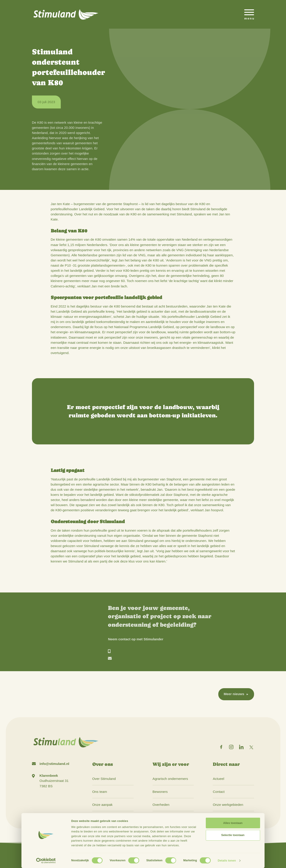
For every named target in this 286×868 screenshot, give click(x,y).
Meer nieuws (234, 694)
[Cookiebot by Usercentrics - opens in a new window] (46, 861)
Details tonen (227, 861)
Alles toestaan (233, 823)
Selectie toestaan (233, 835)
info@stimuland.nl (54, 764)
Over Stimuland (104, 779)
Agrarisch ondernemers (170, 779)
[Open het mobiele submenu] (249, 14)
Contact (219, 792)
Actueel (218, 779)
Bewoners (160, 792)
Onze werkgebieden (228, 805)
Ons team (100, 792)
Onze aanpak (102, 805)
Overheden (161, 805)
